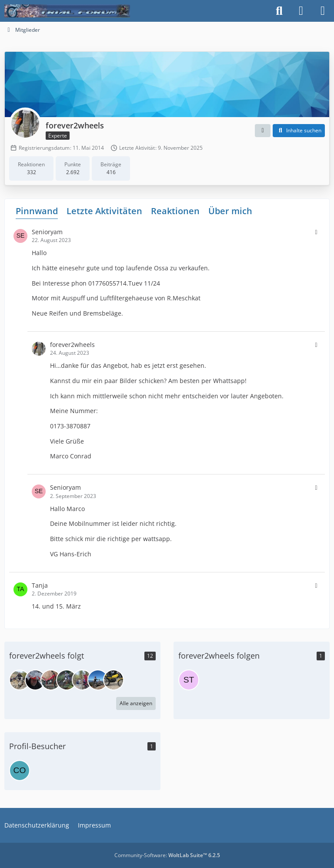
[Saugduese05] (114, 680)
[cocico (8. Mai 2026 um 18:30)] (20, 770)
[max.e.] (35, 680)
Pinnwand (37, 211)
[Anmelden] (301, 11)
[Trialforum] (67, 11)
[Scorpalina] (67, 680)
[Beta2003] (51, 680)
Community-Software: (167, 855)
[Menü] (323, 11)
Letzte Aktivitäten (104, 211)
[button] (263, 131)
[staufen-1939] (189, 680)
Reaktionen (175, 211)
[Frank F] (82, 680)
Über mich (230, 211)
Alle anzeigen (136, 703)
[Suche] (279, 11)
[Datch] (98, 680)
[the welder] (20, 680)
